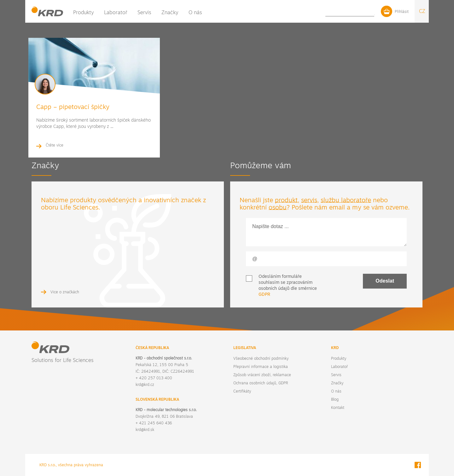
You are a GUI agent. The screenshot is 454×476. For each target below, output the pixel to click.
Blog (340, 13)
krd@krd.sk (145, 430)
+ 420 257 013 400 (154, 378)
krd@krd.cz (145, 385)
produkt (286, 201)
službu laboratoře (346, 201)
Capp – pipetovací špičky (73, 107)
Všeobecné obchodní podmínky (261, 359)
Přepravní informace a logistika (261, 367)
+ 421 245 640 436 (154, 423)
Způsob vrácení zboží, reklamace (262, 375)
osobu (278, 208)
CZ (422, 11)
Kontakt (356, 13)
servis (309, 201)
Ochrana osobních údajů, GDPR (261, 383)
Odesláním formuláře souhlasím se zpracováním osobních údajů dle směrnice (288, 286)
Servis (144, 13)
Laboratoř (116, 13)
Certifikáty (242, 392)
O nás (195, 13)
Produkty (84, 13)
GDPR (264, 295)
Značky (170, 13)
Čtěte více (55, 146)
